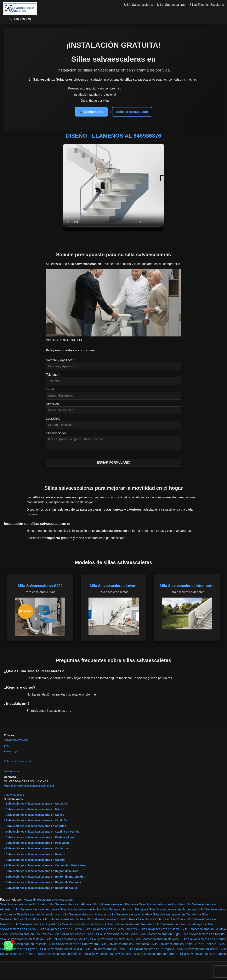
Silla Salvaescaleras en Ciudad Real (111, 922)
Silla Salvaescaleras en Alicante (161, 907)
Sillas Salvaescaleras (138, 5)
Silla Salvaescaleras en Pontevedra (74, 946)
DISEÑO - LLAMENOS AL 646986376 (113, 136)
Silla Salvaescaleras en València (60, 956)
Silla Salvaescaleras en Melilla (67, 941)
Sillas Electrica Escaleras (207, 5)
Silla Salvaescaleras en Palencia (24, 946)
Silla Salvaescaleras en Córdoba (160, 922)
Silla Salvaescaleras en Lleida (117, 936)
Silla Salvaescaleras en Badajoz (124, 912)
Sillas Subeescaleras (171, 5)
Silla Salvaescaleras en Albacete (114, 907)
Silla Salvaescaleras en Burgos (38, 917)
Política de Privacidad (17, 764)
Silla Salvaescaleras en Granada (129, 927)
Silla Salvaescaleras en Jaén (159, 931)
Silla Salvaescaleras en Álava (69, 907)
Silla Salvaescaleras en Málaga (21, 941)
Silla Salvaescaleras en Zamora (156, 956)
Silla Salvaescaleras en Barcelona (172, 912)
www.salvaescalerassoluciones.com (48, 902)
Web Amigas (12, 774)
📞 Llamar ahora (91, 112)
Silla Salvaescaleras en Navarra (157, 941)
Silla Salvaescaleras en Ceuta (62, 922)
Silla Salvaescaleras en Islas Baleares (111, 931)
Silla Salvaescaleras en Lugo (160, 936)
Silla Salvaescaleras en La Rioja (204, 931)
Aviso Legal (11, 754)
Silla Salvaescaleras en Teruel (198, 951)
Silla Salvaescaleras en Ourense (204, 941)
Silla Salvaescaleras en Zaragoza (203, 956)
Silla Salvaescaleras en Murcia (111, 941)
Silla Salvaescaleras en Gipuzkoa (36, 927)
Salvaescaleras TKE (16, 742)
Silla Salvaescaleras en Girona (83, 927)
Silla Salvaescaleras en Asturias (35, 912)
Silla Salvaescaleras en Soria (105, 951)
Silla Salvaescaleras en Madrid (204, 936)
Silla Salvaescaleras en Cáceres (85, 917)
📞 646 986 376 (20, 19)
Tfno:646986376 (14, 797)
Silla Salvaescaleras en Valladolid (108, 956)
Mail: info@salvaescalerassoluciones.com (30, 788)
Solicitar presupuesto (132, 112)
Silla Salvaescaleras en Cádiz (130, 917)
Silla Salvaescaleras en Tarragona (151, 951)
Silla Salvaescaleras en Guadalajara (179, 927)
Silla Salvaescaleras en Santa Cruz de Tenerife (184, 946)
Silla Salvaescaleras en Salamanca (125, 946)
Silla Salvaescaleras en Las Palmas (26, 936)
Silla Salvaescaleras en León (73, 936)
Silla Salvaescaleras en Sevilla (61, 951)
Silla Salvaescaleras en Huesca (60, 931)
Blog (7, 748)
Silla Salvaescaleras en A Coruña (23, 907)
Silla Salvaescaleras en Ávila (80, 912)
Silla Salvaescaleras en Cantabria (176, 917)
